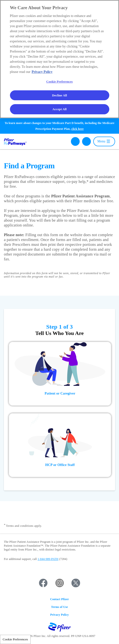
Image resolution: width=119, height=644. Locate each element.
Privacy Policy (59, 615)
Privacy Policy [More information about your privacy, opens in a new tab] (42, 72)
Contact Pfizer (59, 599)
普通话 (86, 150)
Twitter (76, 583)
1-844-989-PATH (48, 559)
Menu (101, 141)
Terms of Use (59, 607)
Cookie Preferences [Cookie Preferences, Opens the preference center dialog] (59, 81)
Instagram (59, 583)
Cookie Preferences (15, 639)
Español (86, 141)
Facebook (43, 583)
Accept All (60, 109)
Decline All (59, 95)
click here (77, 129)
